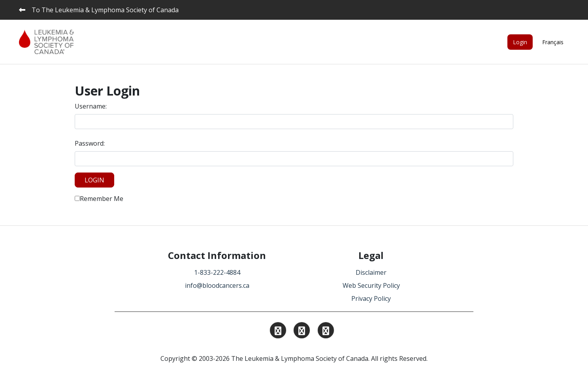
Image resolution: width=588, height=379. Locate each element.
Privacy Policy (371, 298)
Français (553, 42)
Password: (90, 143)
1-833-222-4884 (217, 272)
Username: (91, 106)
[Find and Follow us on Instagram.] (278, 332)
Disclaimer (371, 272)
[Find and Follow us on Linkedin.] (302, 332)
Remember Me (99, 199)
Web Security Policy (371, 285)
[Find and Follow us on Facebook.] (326, 332)
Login (520, 42)
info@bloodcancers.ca (217, 285)
